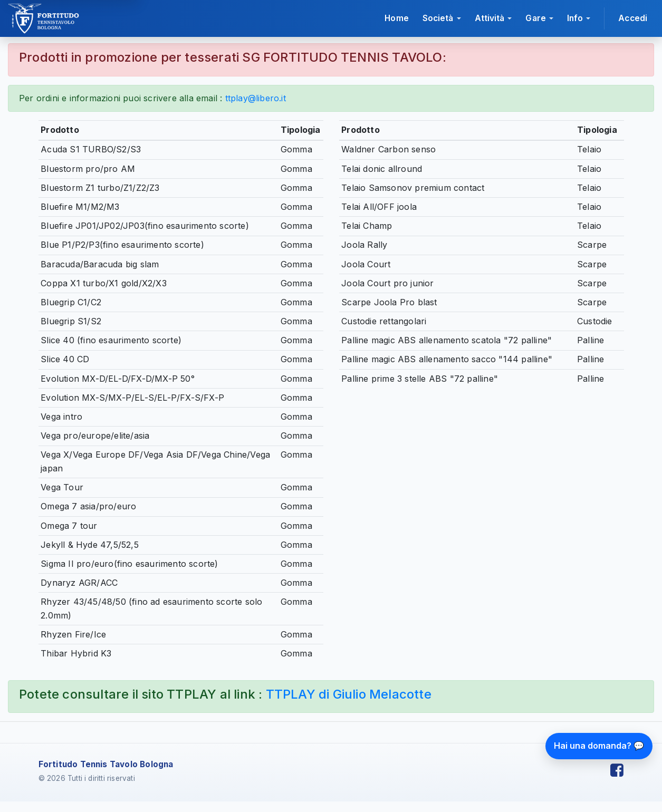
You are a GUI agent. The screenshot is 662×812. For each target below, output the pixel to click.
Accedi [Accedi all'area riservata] (633, 18)
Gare (535, 18)
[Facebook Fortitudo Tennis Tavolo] (617, 771)
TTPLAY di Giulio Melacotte (349, 694)
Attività (490, 18)
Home (396, 18)
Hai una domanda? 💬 (599, 746)
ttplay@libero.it (256, 98)
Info (575, 18)
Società (438, 18)
